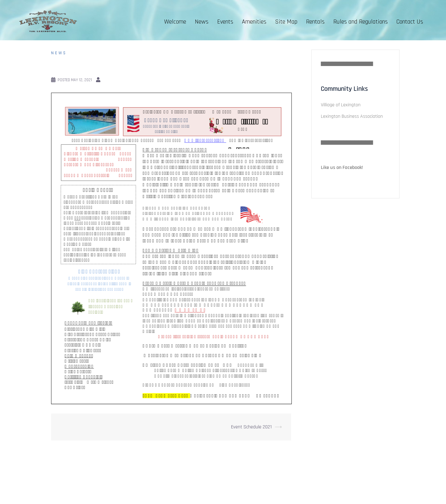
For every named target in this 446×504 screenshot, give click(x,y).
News (202, 22)
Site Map (286, 22)
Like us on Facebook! (342, 168)
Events (225, 22)
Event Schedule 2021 (251, 427)
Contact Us (410, 22)
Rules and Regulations (361, 22)
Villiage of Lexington (341, 105)
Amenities (254, 22)
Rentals (315, 22)
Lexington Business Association (352, 116)
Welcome (175, 22)
